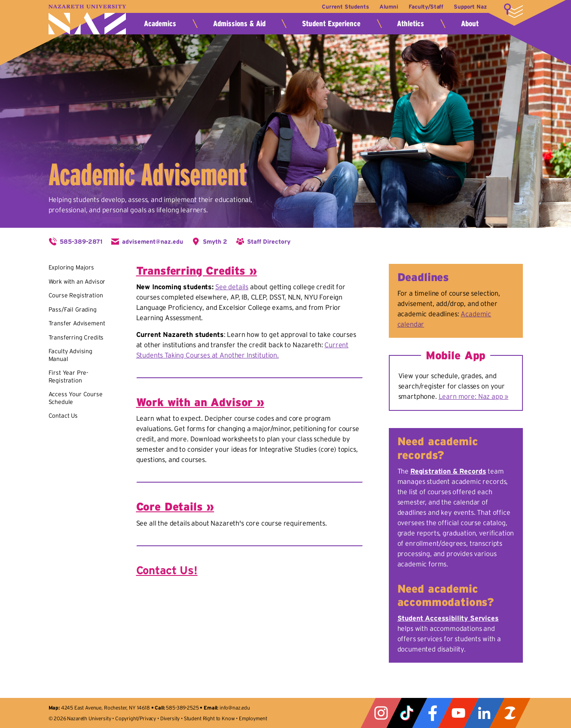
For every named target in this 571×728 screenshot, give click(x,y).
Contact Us (63, 416)
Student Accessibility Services (448, 618)
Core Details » (175, 506)
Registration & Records (448, 471)
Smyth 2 (215, 242)
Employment (253, 718)
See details (232, 287)
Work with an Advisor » (200, 402)
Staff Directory (269, 242)
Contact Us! (167, 570)
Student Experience (331, 24)
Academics (160, 24)
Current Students (342, 7)
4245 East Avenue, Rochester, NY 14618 (105, 708)
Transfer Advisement (77, 323)
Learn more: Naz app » (474, 396)
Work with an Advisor (77, 281)
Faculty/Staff (425, 7)
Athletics (411, 24)
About (470, 24)
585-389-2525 (182, 708)
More (513, 11)
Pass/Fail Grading (73, 309)
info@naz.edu (235, 708)
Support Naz (470, 7)
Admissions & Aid (239, 24)
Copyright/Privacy (136, 718)
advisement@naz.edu (153, 242)
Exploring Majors (71, 267)
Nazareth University (87, 20)
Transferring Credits (76, 337)
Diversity (170, 718)
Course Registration (76, 295)
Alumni (386, 7)
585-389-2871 (81, 242)
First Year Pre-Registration (69, 376)
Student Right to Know (209, 718)
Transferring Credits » (197, 271)
